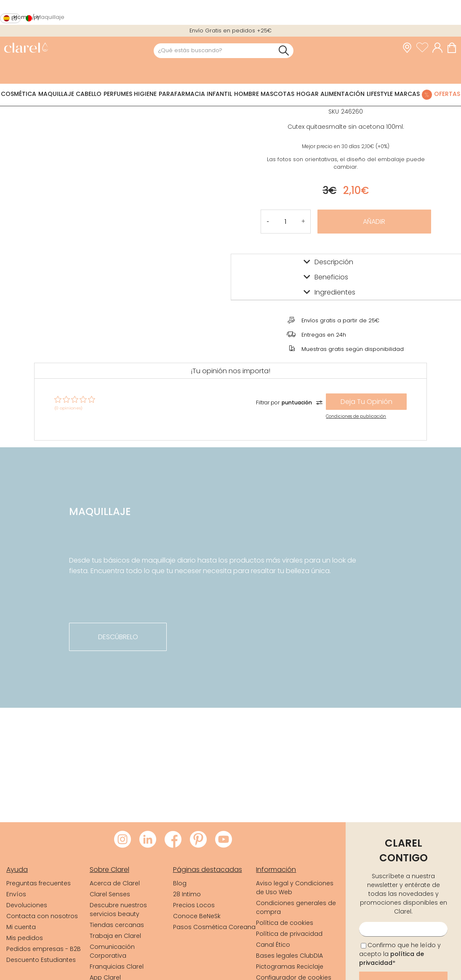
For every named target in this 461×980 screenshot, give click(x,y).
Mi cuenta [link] (21, 927)
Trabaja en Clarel (115, 936)
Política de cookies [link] (285, 923)
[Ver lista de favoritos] (424, 48)
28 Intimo (187, 894)
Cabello (89, 94)
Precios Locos (194, 905)
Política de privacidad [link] (289, 934)
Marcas (407, 94)
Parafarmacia (182, 94)
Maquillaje (56, 94)
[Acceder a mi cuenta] (440, 48)
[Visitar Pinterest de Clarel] (198, 840)
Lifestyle (380, 94)
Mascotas (277, 94)
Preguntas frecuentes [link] (39, 883)
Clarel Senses (110, 894)
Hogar (308, 94)
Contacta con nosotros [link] (42, 916)
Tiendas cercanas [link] (117, 925)
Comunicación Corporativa (112, 951)
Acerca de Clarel (115, 883)
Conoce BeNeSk (197, 916)
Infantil (219, 94)
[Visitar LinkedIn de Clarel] (148, 840)
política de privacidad (392, 958)
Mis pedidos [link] (25, 938)
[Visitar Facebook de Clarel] (173, 840)
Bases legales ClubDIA (289, 956)
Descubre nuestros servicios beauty (118, 910)
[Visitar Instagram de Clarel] (123, 840)
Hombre (246, 94)
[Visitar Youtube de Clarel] (224, 840)
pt (37, 18)
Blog (180, 883)
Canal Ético (273, 945)
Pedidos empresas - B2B (44, 949)
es (14, 18)
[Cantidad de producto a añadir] (286, 222)
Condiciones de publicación (356, 416)
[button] (303, 222)
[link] (26, 49)
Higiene (145, 94)
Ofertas (447, 94)
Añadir (374, 222)
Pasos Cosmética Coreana (214, 927)
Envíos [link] (16, 894)
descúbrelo (118, 637)
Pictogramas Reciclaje (290, 967)
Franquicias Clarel (117, 967)
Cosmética (19, 94)
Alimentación (342, 94)
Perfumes (118, 94)
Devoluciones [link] (27, 905)
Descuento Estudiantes (41, 960)
